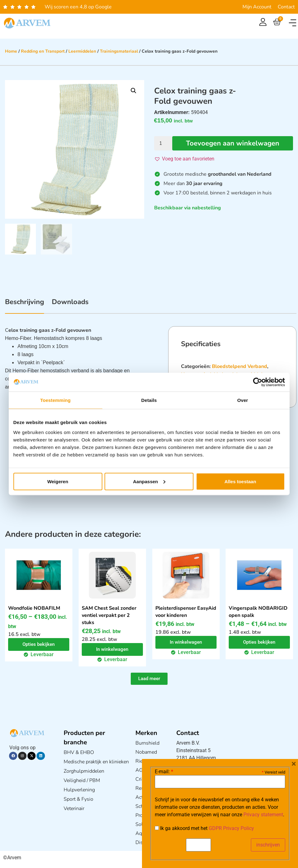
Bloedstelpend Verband (239, 366)
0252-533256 (200, 780)
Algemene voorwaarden (269, 858)
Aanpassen (149, 481)
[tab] (24, 305)
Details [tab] (149, 400)
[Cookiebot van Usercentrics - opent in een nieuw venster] (258, 382)
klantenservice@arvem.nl (216, 795)
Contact (286, 7)
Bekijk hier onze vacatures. (205, 825)
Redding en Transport (43, 51)
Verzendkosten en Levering (207, 858)
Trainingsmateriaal (119, 51)
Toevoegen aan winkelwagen (233, 143)
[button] (293, 23)
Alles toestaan (240, 481)
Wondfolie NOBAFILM (34, 608)
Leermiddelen (82, 51)
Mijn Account (257, 7)
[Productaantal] (163, 143)
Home (11, 51)
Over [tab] (243, 400)
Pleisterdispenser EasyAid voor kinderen (186, 612)
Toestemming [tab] (56, 400)
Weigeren (58, 481)
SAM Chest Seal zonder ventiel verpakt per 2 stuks (109, 615)
